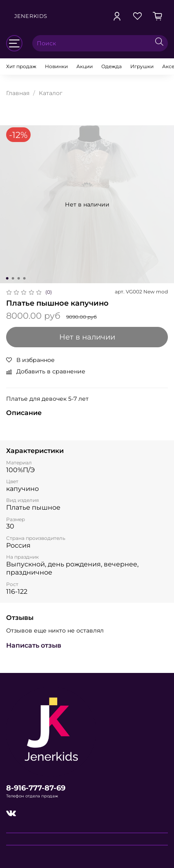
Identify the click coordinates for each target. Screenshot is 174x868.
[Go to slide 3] (19, 278)
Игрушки (142, 66)
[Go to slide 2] (13, 278)
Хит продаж (21, 66)
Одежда (112, 66)
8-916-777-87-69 (36, 788)
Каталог (51, 93)
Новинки (56, 66)
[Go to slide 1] (7, 278)
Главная (18, 93)
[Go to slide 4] (25, 278)
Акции (85, 66)
